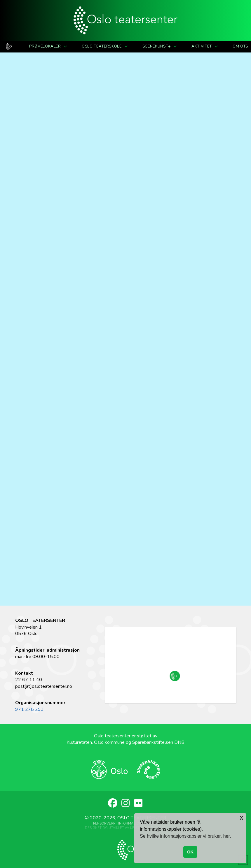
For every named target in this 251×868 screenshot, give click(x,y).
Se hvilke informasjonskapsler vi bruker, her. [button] (185, 836)
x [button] (242, 817)
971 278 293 (29, 709)
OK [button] (190, 852)
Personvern (104, 824)
